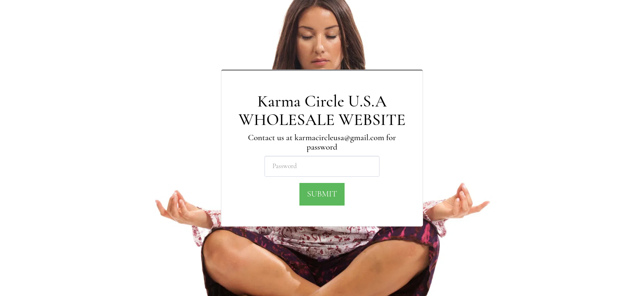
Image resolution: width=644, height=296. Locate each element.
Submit (322, 194)
